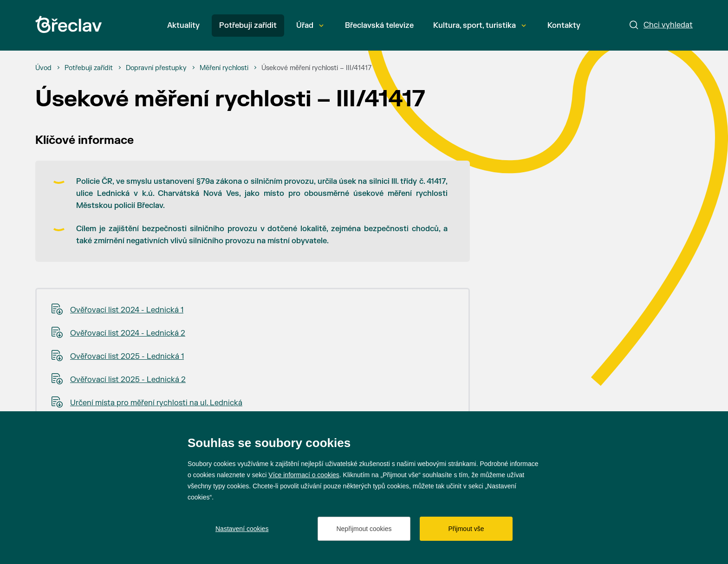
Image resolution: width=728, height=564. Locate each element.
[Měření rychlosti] (224, 68)
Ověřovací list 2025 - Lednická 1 (127, 357)
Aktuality (183, 26)
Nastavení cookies (242, 529)
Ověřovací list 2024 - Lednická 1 (127, 310)
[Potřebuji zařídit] (89, 68)
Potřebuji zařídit (248, 26)
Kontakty (564, 26)
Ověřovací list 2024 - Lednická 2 (128, 333)
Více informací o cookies (304, 475)
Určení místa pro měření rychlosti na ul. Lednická (156, 403)
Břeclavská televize (379, 26)
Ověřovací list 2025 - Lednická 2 (128, 380)
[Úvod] (43, 68)
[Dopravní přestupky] (156, 68)
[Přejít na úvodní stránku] (68, 24)
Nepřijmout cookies (364, 529)
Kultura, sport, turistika (480, 26)
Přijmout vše (466, 529)
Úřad (310, 26)
